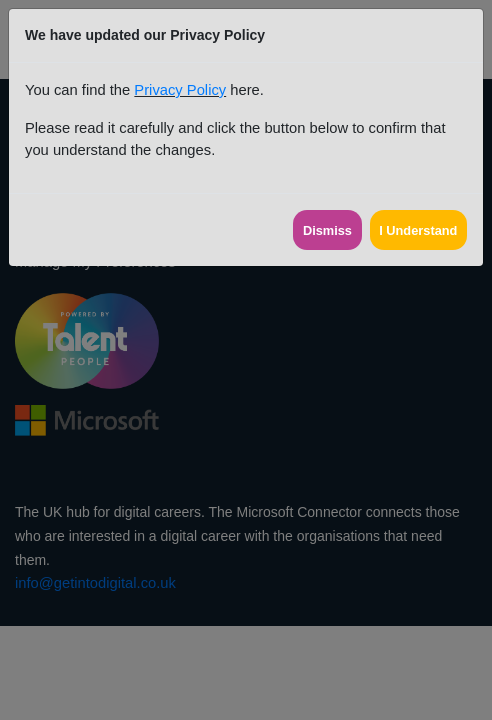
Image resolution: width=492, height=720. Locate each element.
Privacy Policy (180, 90)
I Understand (418, 230)
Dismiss (327, 230)
